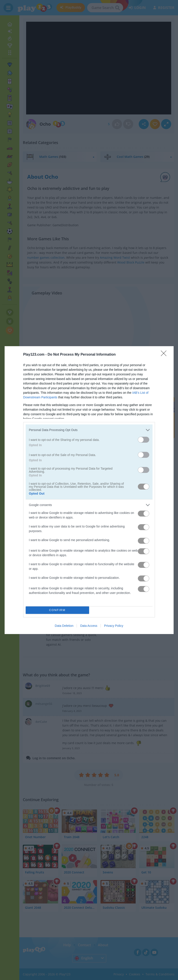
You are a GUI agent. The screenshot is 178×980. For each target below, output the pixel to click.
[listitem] (89, 430)
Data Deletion (64, 626)
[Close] (165, 355)
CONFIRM (57, 610)
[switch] (144, 440)
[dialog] (89, 490)
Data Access (89, 626)
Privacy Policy (114, 626)
